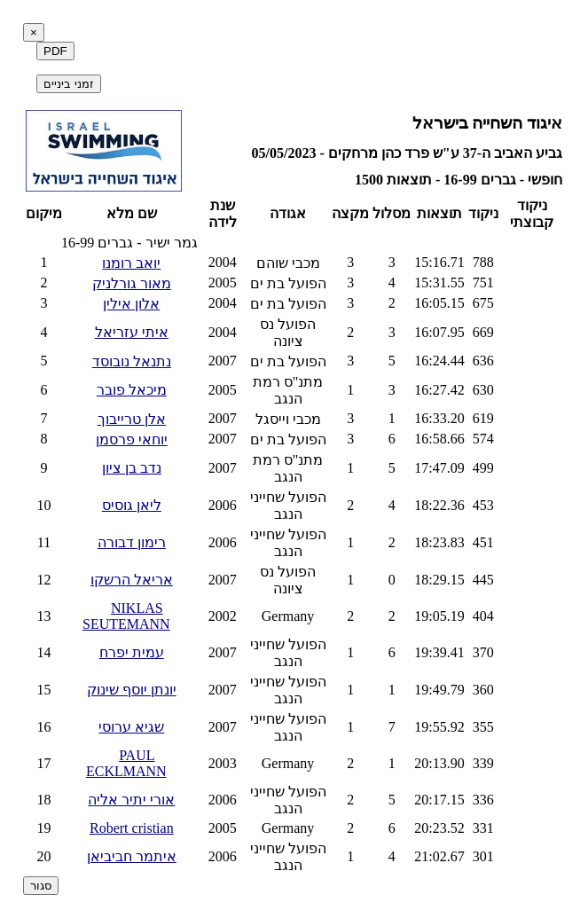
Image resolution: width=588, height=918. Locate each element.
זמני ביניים (69, 84)
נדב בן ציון (132, 468)
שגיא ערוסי (131, 727)
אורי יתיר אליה (131, 800)
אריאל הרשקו (132, 580)
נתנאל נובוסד (132, 361)
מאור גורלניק (132, 283)
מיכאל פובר (132, 390)
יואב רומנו (131, 263)
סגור (41, 886)
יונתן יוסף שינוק (132, 690)
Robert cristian (132, 828)
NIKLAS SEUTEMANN (126, 616)
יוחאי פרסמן (132, 439)
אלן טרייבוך (132, 419)
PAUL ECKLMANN (126, 763)
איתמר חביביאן (132, 856)
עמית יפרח (132, 652)
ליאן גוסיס (132, 505)
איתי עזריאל (132, 332)
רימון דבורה (132, 542)
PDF (55, 51)
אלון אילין (131, 304)
